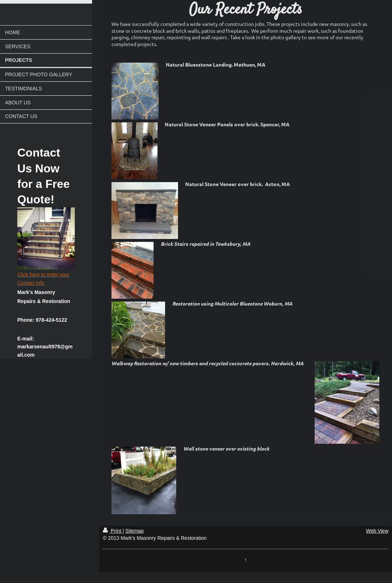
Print (113, 531)
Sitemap (134, 531)
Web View (377, 531)
